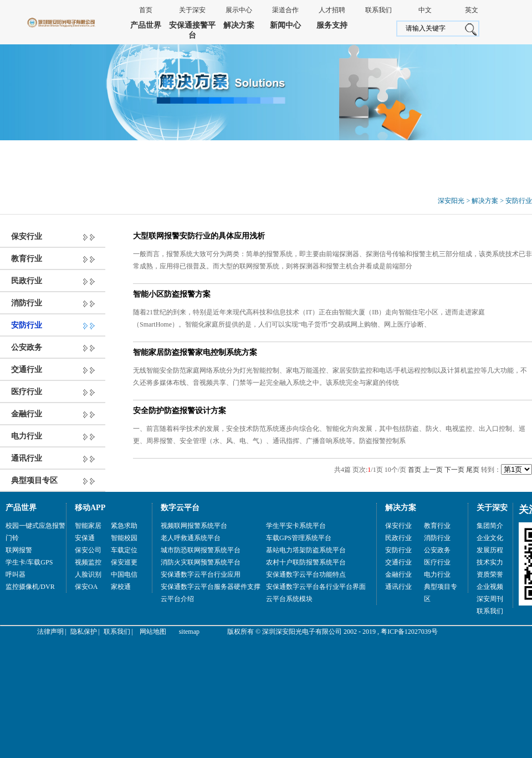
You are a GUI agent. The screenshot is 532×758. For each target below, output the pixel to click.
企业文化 (490, 538)
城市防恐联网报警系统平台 (201, 550)
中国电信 (124, 574)
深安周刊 (490, 599)
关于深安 (192, 10)
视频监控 (88, 562)
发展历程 (490, 550)
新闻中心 (285, 25)
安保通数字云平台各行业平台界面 (316, 587)
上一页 (433, 470)
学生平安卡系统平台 (296, 526)
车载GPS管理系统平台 (299, 538)
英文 (472, 10)
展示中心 (239, 10)
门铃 (12, 538)
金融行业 (27, 414)
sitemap (189, 632)
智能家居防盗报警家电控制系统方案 (195, 352)
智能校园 (124, 538)
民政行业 (27, 281)
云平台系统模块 (289, 599)
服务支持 (332, 25)
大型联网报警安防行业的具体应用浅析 (199, 236)
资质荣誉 (490, 574)
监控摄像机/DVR (30, 587)
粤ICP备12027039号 (409, 632)
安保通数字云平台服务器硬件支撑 (211, 587)
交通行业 (27, 370)
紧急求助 (124, 526)
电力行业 (27, 436)
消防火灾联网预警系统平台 (201, 562)
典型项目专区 (34, 480)
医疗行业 (27, 392)
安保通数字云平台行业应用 (201, 574)
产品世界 (146, 25)
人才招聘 (332, 10)
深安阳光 (451, 201)
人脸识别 (88, 574)
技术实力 (490, 562)
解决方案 (239, 25)
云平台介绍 (177, 599)
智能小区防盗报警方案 (172, 294)
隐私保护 (84, 632)
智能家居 (88, 526)
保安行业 (27, 236)
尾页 (473, 470)
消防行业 (27, 303)
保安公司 (88, 550)
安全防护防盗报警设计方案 (180, 411)
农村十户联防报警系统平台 (306, 562)
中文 (425, 10)
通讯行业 (27, 458)
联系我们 (378, 10)
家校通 (121, 587)
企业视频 (490, 587)
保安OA (86, 587)
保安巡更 (124, 562)
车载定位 (124, 550)
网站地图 (153, 632)
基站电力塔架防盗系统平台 (306, 550)
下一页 (454, 470)
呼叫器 (16, 574)
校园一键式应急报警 (35, 526)
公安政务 (27, 347)
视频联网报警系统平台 (194, 526)
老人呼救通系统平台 (191, 538)
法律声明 (50, 632)
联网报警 (19, 550)
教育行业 (27, 259)
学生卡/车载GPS (29, 562)
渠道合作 (285, 10)
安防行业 (519, 201)
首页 (146, 10)
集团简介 (490, 526)
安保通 (85, 538)
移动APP (90, 508)
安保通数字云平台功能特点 (306, 574)
